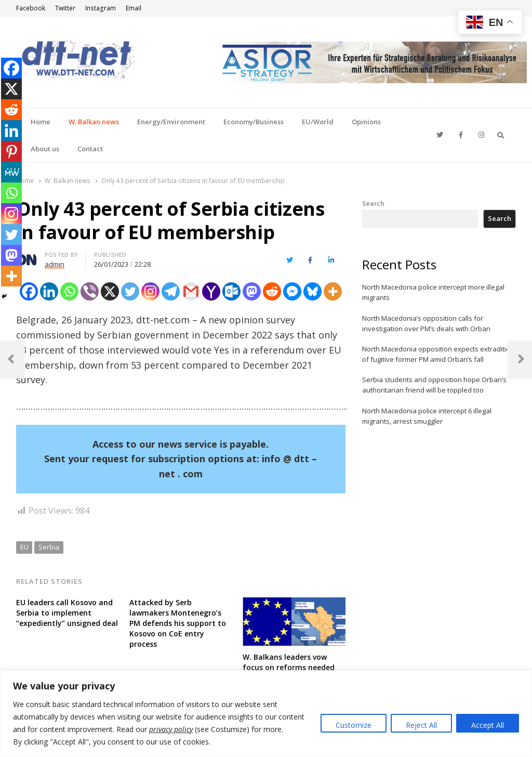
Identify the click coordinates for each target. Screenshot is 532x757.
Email (134, 8)
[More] (333, 291)
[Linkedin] (49, 291)
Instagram (101, 8)
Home (41, 122)
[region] (266, 714)
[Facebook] (29, 291)
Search (373, 203)
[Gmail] (191, 291)
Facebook (31, 8)
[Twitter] (130, 291)
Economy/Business (254, 122)
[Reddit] (272, 291)
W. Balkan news (94, 122)
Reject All (421, 725)
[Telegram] (171, 291)
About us (45, 149)
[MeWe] (11, 172)
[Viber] (90, 291)
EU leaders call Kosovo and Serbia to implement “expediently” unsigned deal (67, 613)
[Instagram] (150, 291)
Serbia (49, 547)
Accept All (488, 725)
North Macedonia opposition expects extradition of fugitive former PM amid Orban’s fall (438, 354)
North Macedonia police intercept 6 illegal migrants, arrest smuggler (427, 416)
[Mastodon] (252, 291)
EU (24, 547)
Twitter (65, 8)
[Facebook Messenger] (292, 291)
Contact (90, 149)
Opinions (366, 122)
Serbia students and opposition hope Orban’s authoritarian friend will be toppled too (434, 385)
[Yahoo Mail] (211, 291)
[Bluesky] (312, 291)
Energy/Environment (171, 122)
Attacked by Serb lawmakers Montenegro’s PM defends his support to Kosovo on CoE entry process (178, 623)
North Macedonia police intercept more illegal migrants (433, 292)
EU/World (318, 122)
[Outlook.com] (231, 291)
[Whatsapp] (69, 291)
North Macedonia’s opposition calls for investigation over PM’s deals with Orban (426, 323)
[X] (110, 291)
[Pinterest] (11, 151)
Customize (354, 725)
